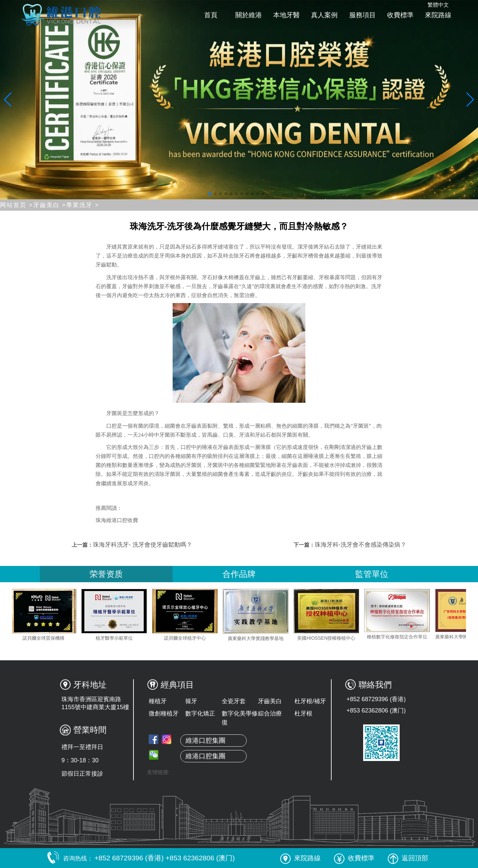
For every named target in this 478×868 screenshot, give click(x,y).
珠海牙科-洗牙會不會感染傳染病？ (360, 545)
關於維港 (249, 15)
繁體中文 (438, 5)
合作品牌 (239, 574)
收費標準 (400, 15)
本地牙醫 (286, 15)
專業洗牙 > (83, 205)
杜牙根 (303, 713)
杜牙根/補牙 (310, 701)
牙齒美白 (270, 701)
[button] (210, 194)
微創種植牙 (164, 713)
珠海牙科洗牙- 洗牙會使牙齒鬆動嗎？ (143, 545)
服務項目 (362, 15)
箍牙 (191, 701)
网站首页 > (17, 205)
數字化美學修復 (240, 718)
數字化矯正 (200, 713)
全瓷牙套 (234, 701)
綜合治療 (270, 713)
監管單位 (372, 574)
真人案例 (324, 15)
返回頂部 (408, 858)
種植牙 (158, 701)
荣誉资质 (106, 574)
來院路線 (438, 15)
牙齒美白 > (50, 205)
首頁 (211, 15)
